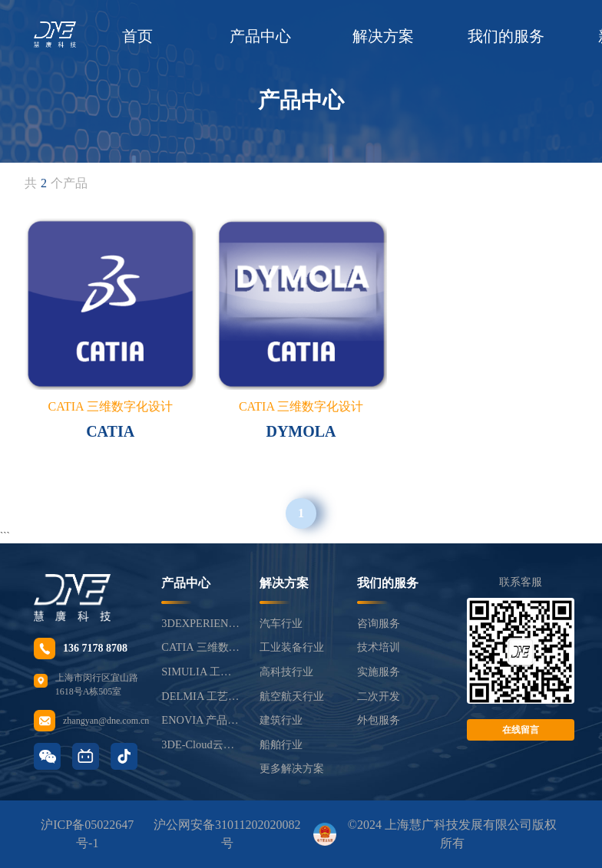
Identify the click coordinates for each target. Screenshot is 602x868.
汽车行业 (281, 623)
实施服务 (379, 672)
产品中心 (260, 36)
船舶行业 (281, 744)
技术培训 (379, 647)
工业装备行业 (292, 647)
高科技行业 (286, 672)
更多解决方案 (292, 768)
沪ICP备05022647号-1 (87, 834)
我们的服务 (506, 36)
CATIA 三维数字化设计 (201, 647)
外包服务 (379, 720)
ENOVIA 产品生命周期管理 (201, 720)
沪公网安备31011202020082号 (227, 834)
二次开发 (379, 696)
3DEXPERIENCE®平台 (201, 623)
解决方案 (383, 36)
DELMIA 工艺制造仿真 (201, 696)
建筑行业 (281, 720)
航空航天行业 (292, 696)
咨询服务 (379, 623)
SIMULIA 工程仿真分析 (201, 672)
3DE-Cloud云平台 (201, 744)
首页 (137, 36)
